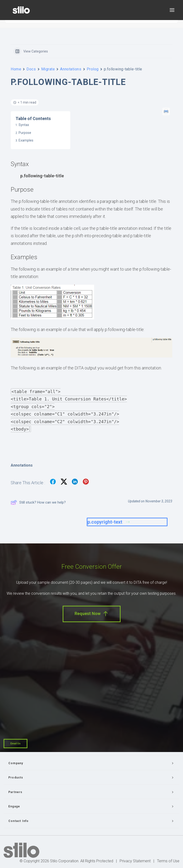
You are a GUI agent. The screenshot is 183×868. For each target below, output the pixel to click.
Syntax (24, 125)
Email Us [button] (15, 744)
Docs (31, 69)
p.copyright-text (109, 522)
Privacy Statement (135, 861)
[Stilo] (21, 10)
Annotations (71, 69)
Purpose (25, 133)
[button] (172, 10)
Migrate (48, 69)
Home (16, 69)
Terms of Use (168, 861)
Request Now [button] (92, 614)
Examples (26, 140)
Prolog (93, 69)
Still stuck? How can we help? (38, 502)
